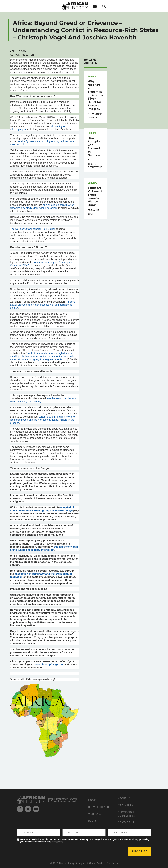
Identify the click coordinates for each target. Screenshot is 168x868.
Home (92, 800)
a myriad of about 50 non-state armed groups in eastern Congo (42, 509)
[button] (95, 6)
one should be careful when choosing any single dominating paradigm (42, 206)
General (92, 76)
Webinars (95, 814)
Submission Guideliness (127, 814)
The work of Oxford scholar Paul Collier (33, 229)
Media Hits (126, 805)
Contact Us (126, 822)
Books (93, 821)
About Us (125, 798)
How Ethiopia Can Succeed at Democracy (95, 148)
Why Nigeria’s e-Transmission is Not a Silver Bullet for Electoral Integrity (95, 95)
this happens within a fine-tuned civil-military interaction (44, 548)
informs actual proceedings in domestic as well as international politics (43, 305)
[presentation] (44, 851)
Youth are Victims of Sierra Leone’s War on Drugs (95, 196)
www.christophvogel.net (49, 664)
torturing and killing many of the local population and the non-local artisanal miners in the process (42, 420)
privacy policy (57, 842)
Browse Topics (99, 807)
